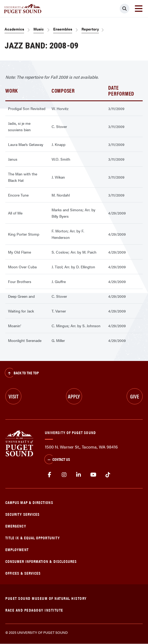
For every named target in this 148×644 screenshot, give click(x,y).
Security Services (22, 514)
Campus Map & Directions (29, 502)
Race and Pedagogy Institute (34, 610)
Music (39, 29)
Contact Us (57, 460)
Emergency (16, 526)
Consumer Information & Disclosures (41, 561)
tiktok (108, 475)
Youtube (93, 475)
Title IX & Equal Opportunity (33, 538)
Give (135, 396)
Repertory (90, 29)
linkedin (79, 475)
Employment (17, 549)
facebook (50, 475)
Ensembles (63, 29)
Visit (13, 396)
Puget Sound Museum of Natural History (46, 598)
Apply (74, 396)
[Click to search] (124, 9)
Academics (14, 29)
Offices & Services (23, 573)
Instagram (64, 475)
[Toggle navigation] (139, 9)
